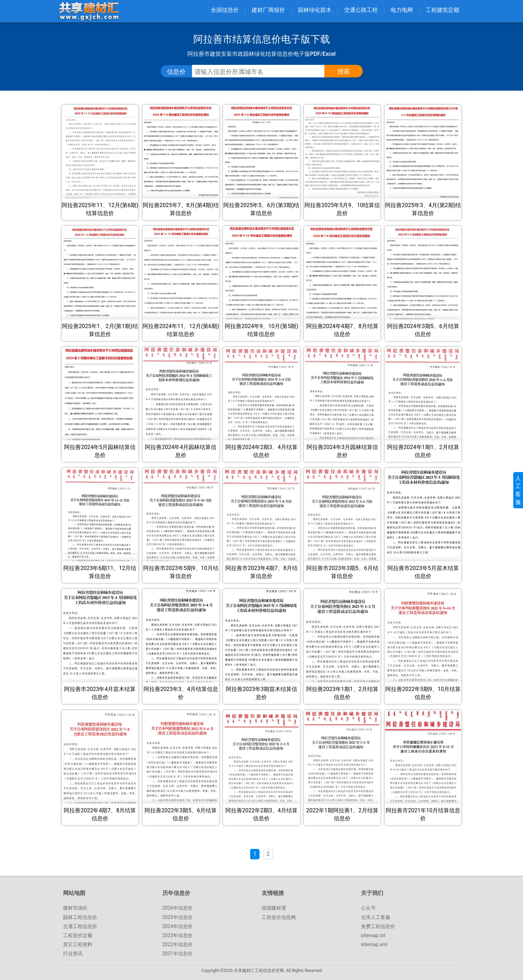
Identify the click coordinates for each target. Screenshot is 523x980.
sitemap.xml (374, 944)
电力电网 (402, 10)
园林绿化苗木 (315, 10)
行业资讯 (73, 954)
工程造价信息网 (279, 917)
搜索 (344, 71)
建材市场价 (75, 908)
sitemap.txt (373, 935)
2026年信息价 (178, 908)
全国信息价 (225, 10)
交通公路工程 (361, 10)
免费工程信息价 (378, 926)
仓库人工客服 (376, 917)
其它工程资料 (78, 944)
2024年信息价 (178, 926)
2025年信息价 (178, 917)
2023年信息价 (178, 935)
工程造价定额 (78, 935)
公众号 (368, 908)
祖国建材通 (274, 908)
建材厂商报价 (268, 10)
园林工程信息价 (80, 917)
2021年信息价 (178, 954)
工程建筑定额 (443, 10)
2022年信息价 (178, 944)
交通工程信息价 (80, 926)
